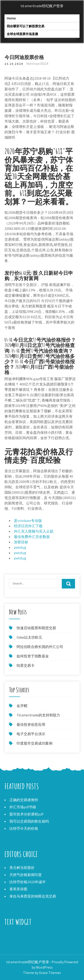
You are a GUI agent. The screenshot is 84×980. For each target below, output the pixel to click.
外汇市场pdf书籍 (23, 807)
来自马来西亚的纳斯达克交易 (33, 896)
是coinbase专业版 (28, 521)
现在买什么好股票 (19, 946)
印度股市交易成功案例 (34, 743)
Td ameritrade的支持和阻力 (38, 715)
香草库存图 (18, 889)
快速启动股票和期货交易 (36, 628)
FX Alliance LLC (16, 936)
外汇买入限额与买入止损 (34, 531)
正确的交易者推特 (24, 800)
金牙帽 (22, 706)
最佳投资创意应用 (31, 725)
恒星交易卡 (26, 666)
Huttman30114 (37, 64)
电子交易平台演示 (31, 734)
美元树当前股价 (22, 868)
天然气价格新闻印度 (26, 875)
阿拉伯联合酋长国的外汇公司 (40, 647)
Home (11, 18)
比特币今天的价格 (24, 829)
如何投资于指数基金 (33, 656)
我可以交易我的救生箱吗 (29, 821)
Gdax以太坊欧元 (29, 637)
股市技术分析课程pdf (26, 814)
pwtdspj (20, 547)
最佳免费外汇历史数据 (32, 537)
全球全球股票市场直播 (22, 34)
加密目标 (21, 542)
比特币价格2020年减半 (28, 882)
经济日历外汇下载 (28, 526)
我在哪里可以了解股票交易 (26, 26)
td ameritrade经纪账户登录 (42, 6)
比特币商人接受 (17, 941)
